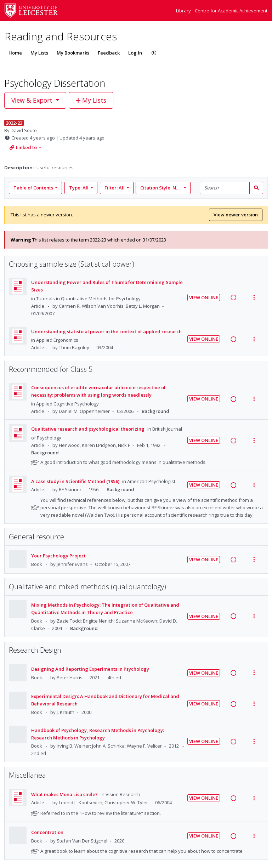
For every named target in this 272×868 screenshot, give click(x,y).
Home (15, 53)
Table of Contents (34, 188)
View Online (204, 297)
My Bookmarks (73, 53)
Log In (135, 53)
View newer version (236, 215)
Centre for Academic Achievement (231, 11)
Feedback (109, 53)
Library (184, 11)
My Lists (39, 53)
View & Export (33, 100)
